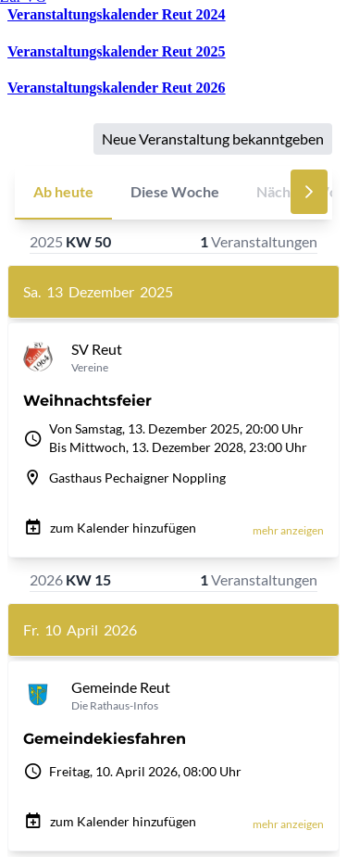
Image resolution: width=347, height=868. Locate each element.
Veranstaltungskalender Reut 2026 (117, 88)
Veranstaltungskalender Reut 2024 (117, 14)
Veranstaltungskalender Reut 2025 (117, 51)
